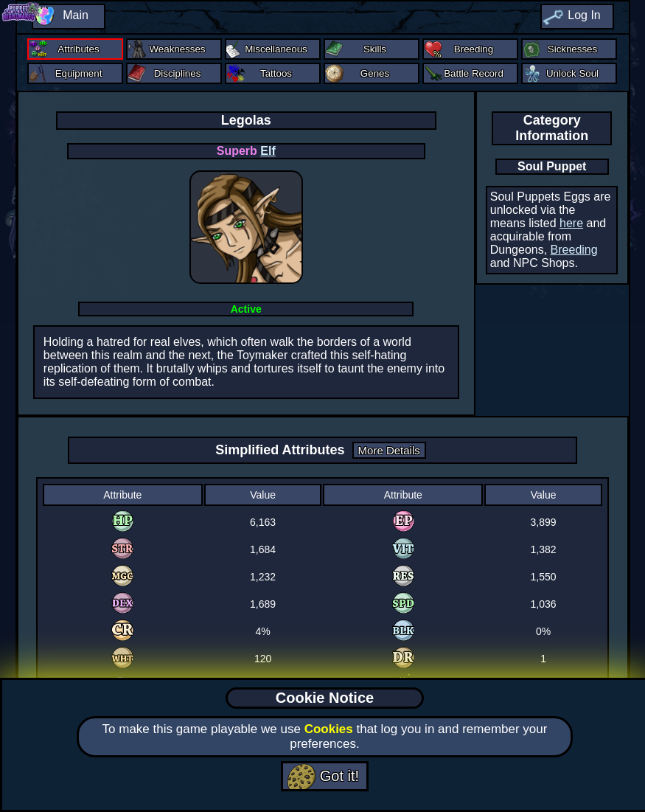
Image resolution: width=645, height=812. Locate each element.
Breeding (574, 250)
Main (76, 15)
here (571, 223)
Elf (268, 151)
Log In (584, 15)
